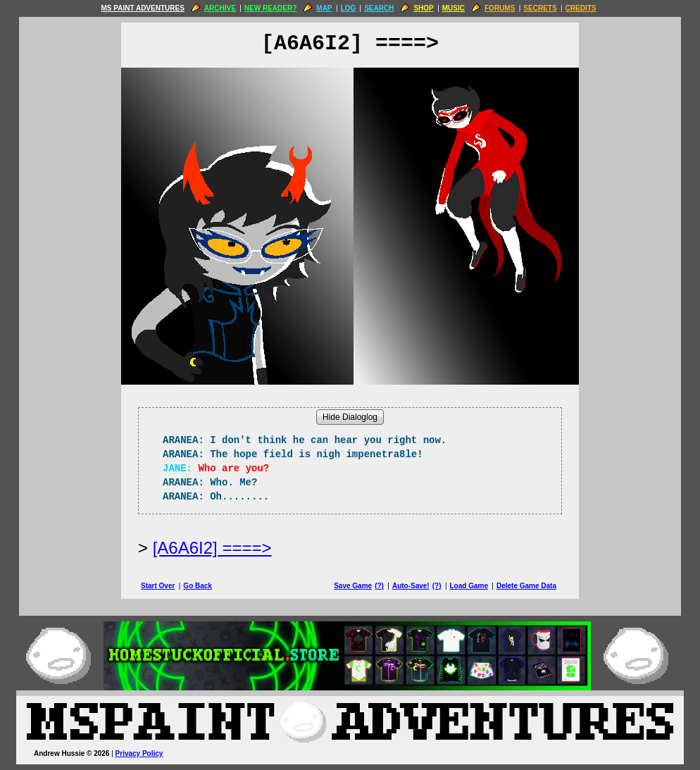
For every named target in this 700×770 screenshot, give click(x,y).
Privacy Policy (139, 753)
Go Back (198, 586)
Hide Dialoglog (350, 417)
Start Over (158, 586)
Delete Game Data (526, 586)
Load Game (468, 586)
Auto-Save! (411, 586)
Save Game (353, 586)
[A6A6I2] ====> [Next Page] (212, 548)
